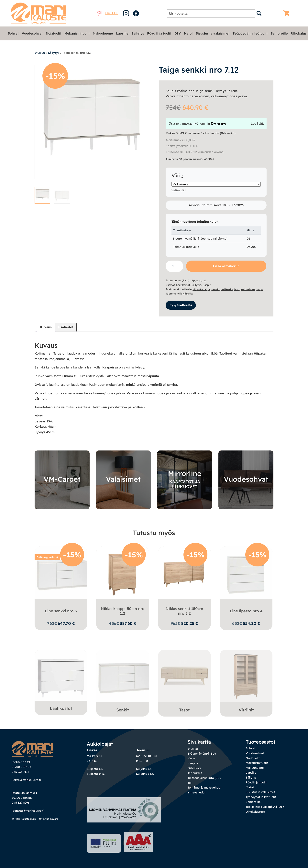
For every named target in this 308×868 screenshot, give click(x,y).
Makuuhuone (103, 33)
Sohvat (13, 33)
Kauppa (193, 763)
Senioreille (279, 33)
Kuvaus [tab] (46, 327)
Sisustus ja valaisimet (213, 33)
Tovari (54, 832)
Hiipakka (188, 294)
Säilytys (138, 33)
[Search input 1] (212, 13)
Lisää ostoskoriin (226, 266)
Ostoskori (194, 768)
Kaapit (207, 285)
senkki (215, 289)
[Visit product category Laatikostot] (61, 681)
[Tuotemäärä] (174, 266)
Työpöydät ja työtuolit (250, 33)
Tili (190, 783)
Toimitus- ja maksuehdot (204, 787)
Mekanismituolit (77, 33)
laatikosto (227, 289)
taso (237, 289)
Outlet (107, 13)
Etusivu (40, 53)
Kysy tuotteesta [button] (181, 305)
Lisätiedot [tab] (65, 327)
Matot (188, 33)
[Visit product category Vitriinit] (246, 682)
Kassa (192, 758)
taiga (259, 289)
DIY (178, 33)
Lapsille (122, 33)
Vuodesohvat (32, 33)
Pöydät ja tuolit (159, 33)
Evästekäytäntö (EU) (202, 754)
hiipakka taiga (201, 289)
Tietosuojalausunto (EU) (204, 778)
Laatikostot (183, 285)
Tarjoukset (195, 773)
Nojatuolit (54, 33)
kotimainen (248, 289)
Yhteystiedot (197, 792)
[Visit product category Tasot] (184, 682)
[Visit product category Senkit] (123, 682)
